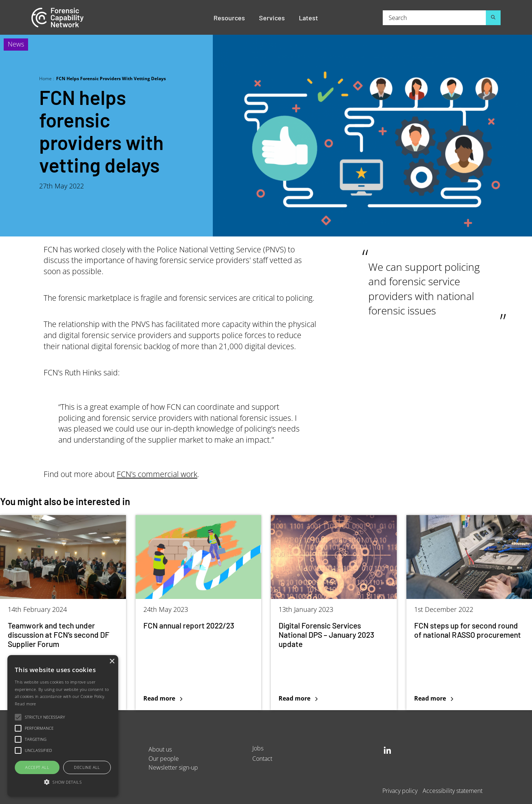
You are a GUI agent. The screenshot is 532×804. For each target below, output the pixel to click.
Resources (229, 17)
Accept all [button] (37, 767)
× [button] (112, 662)
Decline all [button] (87, 767)
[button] (63, 782)
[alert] (63, 726)
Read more (25, 704)
